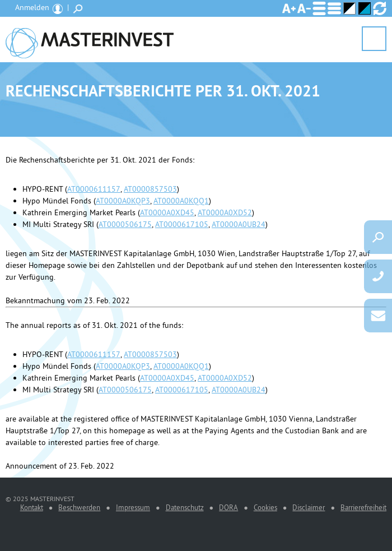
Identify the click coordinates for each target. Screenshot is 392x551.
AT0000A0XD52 (225, 212)
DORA (228, 507)
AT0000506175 (125, 224)
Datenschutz (185, 507)
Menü (374, 40)
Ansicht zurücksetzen (380, 8)
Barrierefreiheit (363, 507)
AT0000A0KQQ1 (181, 201)
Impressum (133, 507)
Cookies (265, 507)
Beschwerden (79, 507)
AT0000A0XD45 (167, 212)
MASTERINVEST (90, 40)
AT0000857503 (150, 189)
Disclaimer (309, 507)
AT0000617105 (182, 224)
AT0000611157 (94, 189)
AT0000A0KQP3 (123, 201)
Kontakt (32, 507)
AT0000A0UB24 (239, 224)
